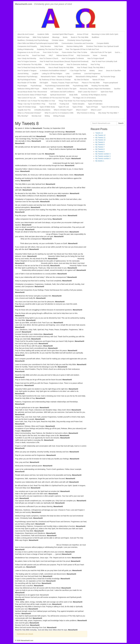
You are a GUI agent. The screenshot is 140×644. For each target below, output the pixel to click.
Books (65, 37)
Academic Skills (43, 34)
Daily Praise (59, 46)
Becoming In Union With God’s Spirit (105, 34)
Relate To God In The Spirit (66, 89)
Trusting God (64, 104)
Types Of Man (78, 107)
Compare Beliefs (103, 43)
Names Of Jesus (98, 80)
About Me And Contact (26, 34)
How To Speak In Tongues (27, 71)
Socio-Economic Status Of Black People (32, 95)
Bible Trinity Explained (41, 37)
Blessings (56, 37)
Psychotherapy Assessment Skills (57, 86)
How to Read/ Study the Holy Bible (61, 67)
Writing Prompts (59, 116)
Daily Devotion (46, 46)
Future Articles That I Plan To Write (75, 52)
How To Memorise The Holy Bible (30, 64)
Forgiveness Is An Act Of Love (29, 52)
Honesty (104, 55)
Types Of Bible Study (47, 107)
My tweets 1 (100, 161)
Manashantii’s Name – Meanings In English (57, 77)
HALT (51, 55)
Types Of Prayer (92, 107)
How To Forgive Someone (27, 61)
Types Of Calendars (95, 104)
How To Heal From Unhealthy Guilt (104, 61)
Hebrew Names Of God (65, 55)
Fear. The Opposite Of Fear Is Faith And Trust (82, 49)
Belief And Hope (23, 37)
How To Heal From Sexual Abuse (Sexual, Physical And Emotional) (64, 61)
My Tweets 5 (100, 152)
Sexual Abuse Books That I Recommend (32, 92)
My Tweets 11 (100, 138)
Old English (44, 83)
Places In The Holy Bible (91, 83)
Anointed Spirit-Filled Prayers (63, 34)
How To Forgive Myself (96, 58)
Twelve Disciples (78, 104)
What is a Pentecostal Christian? (29, 113)
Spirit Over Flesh (107, 92)
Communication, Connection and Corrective (77, 43)
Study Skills (73, 95)
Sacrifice (117, 89)
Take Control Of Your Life (27, 98)
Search (121, 123)
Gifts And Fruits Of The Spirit (101, 52)
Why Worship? (23, 116)
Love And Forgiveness (92, 74)
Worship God (36, 116)
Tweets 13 (99, 133)
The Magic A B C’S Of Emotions (84, 98)
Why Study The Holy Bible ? (108, 113)
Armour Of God (83, 34)
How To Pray (95, 64)
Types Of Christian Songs (27, 107)
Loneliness (77, 74)
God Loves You (23, 55)
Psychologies (22, 86)
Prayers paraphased (111, 83)
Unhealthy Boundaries (42, 110)
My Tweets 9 (100, 142)
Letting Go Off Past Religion (52, 74)
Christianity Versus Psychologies (79, 40)
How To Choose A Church (49, 58)
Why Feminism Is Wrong (86, 113)
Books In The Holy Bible (80, 37)
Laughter (35, 74)
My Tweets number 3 (103, 156)
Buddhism (95, 37)
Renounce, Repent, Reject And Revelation (95, 89)
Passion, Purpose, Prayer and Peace (65, 83)
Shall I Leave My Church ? (88, 92)
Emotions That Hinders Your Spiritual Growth (103, 46)
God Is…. (118, 52)
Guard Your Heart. (39, 55)
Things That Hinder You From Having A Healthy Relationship (80, 101)
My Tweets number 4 (103, 154)
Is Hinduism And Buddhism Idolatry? (53, 71)
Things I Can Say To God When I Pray (31, 104)
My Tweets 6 (100, 149)
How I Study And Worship (27, 58)
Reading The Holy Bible (100, 86)
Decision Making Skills (75, 46)
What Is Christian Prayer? (63, 110)
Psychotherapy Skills (80, 86)
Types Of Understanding (110, 107)
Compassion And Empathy (27, 46)
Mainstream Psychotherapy (27, 77)
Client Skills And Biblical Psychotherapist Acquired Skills (38, 43)
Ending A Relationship (25, 49)
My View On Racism (82, 80)
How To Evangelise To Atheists (73, 58)
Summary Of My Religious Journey (94, 95)
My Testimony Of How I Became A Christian (55, 80)
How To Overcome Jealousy (77, 64)
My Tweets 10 (100, 140)
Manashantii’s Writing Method (86, 77)
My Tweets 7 (100, 147)
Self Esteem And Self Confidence (62, 92)
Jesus (100, 71)
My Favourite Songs (108, 77)
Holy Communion (83, 55)
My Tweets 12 (100, 135)
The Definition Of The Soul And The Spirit (54, 98)
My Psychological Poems (27, 80)
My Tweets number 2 (103, 158)
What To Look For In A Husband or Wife (59, 113)
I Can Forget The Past (78, 71)
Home (95, 55)
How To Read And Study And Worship (31, 67)
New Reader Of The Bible (27, 83)
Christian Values (58, 40)
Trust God (52, 104)
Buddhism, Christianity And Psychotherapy (33, 40)
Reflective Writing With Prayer (28, 89)
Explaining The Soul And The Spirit (50, 49)
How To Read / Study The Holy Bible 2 (91, 67)
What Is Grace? (82, 110)
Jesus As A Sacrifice (113, 71)
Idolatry (92, 71)
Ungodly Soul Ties (24, 110)
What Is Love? (96, 110)
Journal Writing (23, 74)
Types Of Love (64, 107)
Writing (47, 116)
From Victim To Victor (51, 52)
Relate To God (48, 89)
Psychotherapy (36, 86)
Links (68, 74)
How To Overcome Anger (54, 64)
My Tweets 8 (100, 145)
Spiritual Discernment (58, 95)
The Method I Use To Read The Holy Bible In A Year (36, 101)
